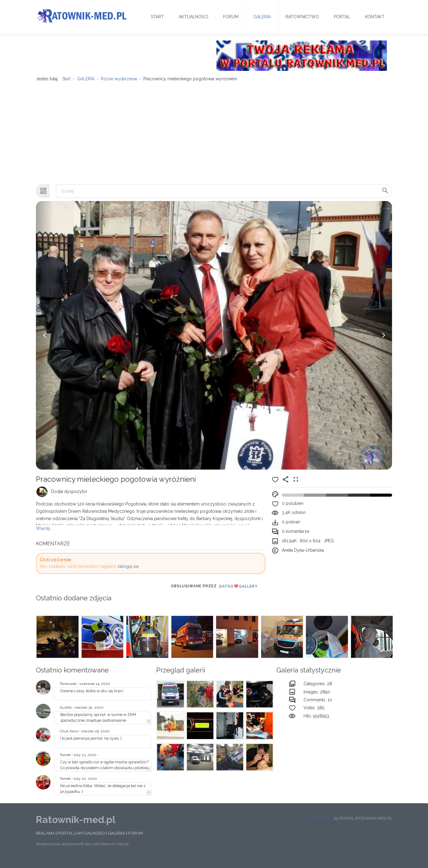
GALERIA (117, 840)
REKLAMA (45, 840)
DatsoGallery (238, 593)
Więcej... (44, 536)
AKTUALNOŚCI (91, 840)
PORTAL (66, 840)
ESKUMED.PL (321, 826)
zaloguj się (128, 574)
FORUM (135, 840)
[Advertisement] (214, 137)
